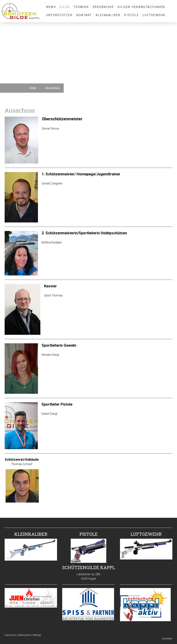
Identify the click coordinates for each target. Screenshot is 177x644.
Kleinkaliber (108, 15)
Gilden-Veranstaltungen (141, 7)
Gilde (65, 7)
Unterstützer (59, 15)
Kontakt (84, 15)
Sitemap (37, 635)
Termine (81, 7)
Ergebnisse (103, 7)
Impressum (11, 635)
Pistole (131, 15)
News (51, 7)
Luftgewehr (154, 15)
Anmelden (167, 639)
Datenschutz (25, 635)
